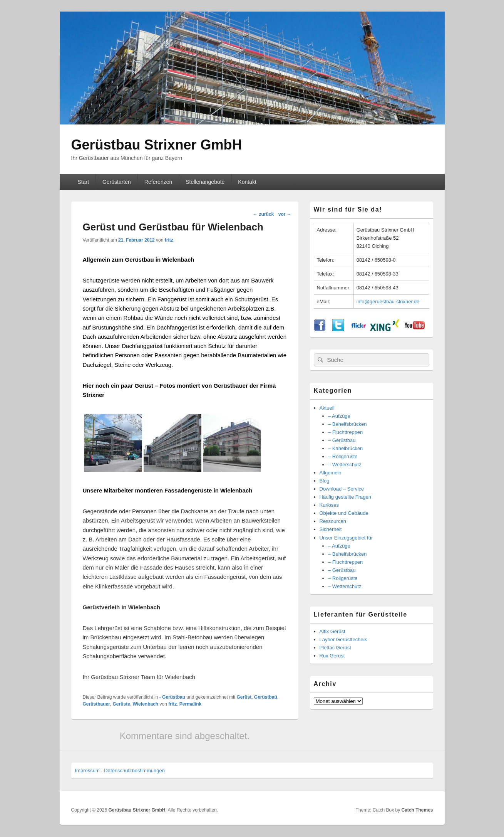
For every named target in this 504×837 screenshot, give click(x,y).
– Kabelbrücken (345, 448)
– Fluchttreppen (345, 432)
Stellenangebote (205, 182)
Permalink (190, 704)
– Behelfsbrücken (347, 424)
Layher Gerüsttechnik (343, 640)
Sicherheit (331, 529)
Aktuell (327, 408)
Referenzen (158, 182)
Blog (325, 481)
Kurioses (329, 505)
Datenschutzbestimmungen (134, 771)
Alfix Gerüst (332, 631)
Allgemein (331, 473)
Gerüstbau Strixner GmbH (157, 145)
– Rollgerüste (343, 456)
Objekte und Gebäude (344, 513)
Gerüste (121, 704)
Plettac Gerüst (335, 648)
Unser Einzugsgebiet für (346, 538)
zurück (263, 214)
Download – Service (342, 489)
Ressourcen (333, 521)
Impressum (87, 771)
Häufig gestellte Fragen (345, 497)
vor (285, 214)
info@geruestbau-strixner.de (388, 302)
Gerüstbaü (266, 697)
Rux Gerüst (332, 656)
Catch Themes (417, 810)
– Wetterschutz (345, 465)
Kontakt (247, 182)
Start (83, 182)
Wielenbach (146, 704)
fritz (169, 240)
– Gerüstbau (342, 440)
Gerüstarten (117, 182)
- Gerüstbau (172, 697)
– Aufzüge (339, 416)
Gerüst (244, 697)
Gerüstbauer (96, 704)
